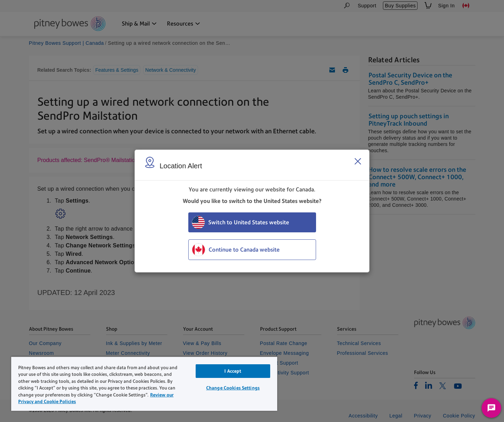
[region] (144, 384)
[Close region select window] (358, 161)
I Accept (233, 371)
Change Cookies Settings (233, 388)
